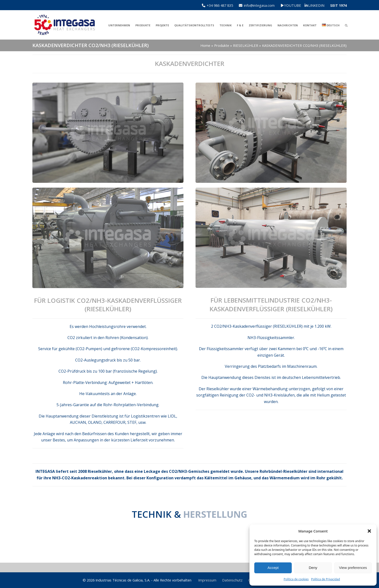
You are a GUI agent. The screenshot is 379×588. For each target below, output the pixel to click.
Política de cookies (296, 579)
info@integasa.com (259, 5)
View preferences (353, 568)
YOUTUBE (296, 5)
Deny (313, 568)
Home (205, 45)
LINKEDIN (316, 5)
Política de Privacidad (326, 579)
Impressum (207, 580)
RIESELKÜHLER (246, 45)
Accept (273, 568)
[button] (369, 531)
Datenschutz (232, 580)
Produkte (222, 45)
